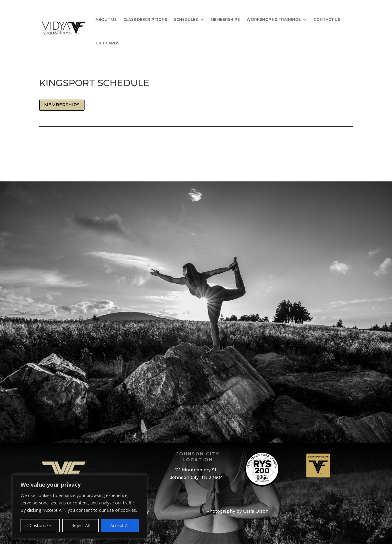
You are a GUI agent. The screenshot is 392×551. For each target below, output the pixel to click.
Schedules (186, 19)
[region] (80, 507)
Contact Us (327, 19)
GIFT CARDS (107, 43)
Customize (40, 525)
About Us (106, 19)
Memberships (225, 19)
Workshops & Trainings (274, 19)
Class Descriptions (145, 19)
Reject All (81, 525)
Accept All (120, 525)
